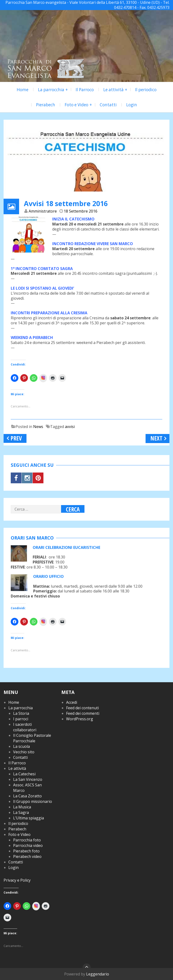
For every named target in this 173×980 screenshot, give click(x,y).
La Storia (21, 713)
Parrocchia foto (27, 840)
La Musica (22, 807)
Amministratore (43, 211)
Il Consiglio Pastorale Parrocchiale (32, 738)
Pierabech (46, 105)
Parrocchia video (28, 845)
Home (23, 90)
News (38, 427)
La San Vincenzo (28, 779)
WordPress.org (80, 719)
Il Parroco (85, 90)
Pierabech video (27, 856)
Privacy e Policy (17, 880)
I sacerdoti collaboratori (25, 727)
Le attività (113, 90)
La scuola (21, 746)
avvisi (70, 427)
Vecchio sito (24, 752)
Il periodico (146, 90)
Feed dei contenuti (82, 708)
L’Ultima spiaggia (29, 818)
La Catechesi (24, 774)
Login (132, 105)
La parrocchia (51, 90)
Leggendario (98, 974)
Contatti (108, 105)
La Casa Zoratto (27, 796)
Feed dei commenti (83, 713)
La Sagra (21, 812)
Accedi (72, 702)
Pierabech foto (26, 851)
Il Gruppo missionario (33, 801)
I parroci (21, 719)
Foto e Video (76, 105)
